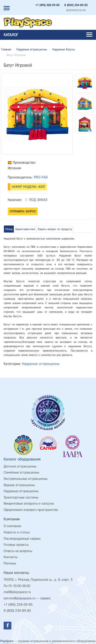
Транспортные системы (21, 497)
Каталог (48, 35)
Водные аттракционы (19, 485)
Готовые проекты (16, 545)
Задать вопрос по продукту (55, 229)
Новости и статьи (17, 532)
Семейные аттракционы (21, 472)
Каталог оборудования (22, 459)
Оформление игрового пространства (31, 510)
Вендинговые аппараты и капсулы (29, 503)
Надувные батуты (63, 49)
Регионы (10, 563)
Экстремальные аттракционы (26, 479)
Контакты (11, 557)
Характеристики (25, 229)
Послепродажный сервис (22, 539)
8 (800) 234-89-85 (76, 5)
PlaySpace (7, 641)
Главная (6, 49)
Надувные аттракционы (32, 49)
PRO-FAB (41, 177)
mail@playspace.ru (17, 592)
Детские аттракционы (20, 466)
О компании (12, 526)
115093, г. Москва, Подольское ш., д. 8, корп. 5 (38, 580)
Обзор (9, 229)
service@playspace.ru (19, 598)
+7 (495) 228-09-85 (47, 5)
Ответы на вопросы (18, 551)
